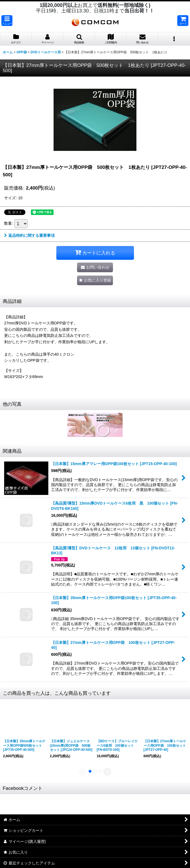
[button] (7, 21)
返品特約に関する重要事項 (29, 235)
